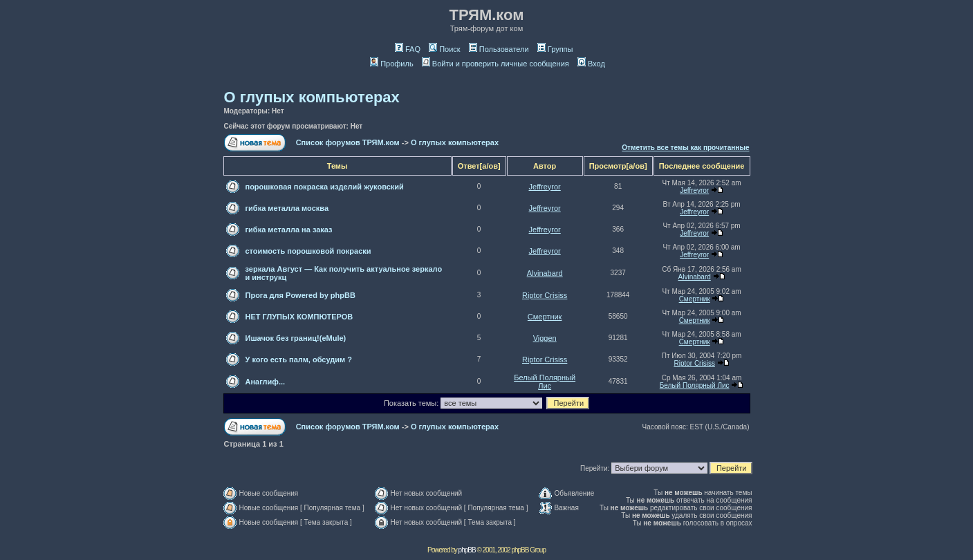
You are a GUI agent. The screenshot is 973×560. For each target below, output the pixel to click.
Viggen (545, 338)
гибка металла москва (287, 208)
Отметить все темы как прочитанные (685, 148)
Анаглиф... (266, 382)
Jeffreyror (545, 187)
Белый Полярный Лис (545, 382)
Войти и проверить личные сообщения (495, 64)
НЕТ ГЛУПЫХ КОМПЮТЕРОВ (299, 317)
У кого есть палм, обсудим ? (299, 360)
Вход (591, 64)
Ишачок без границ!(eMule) (296, 338)
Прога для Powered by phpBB (300, 295)
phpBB (467, 550)
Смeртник (695, 299)
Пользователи (499, 49)
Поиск (444, 49)
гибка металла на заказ (289, 230)
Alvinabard (545, 273)
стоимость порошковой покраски (308, 251)
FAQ (408, 49)
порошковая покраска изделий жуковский (325, 187)
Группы (555, 49)
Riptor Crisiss (545, 295)
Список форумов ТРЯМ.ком (348, 142)
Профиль (392, 64)
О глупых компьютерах (312, 97)
